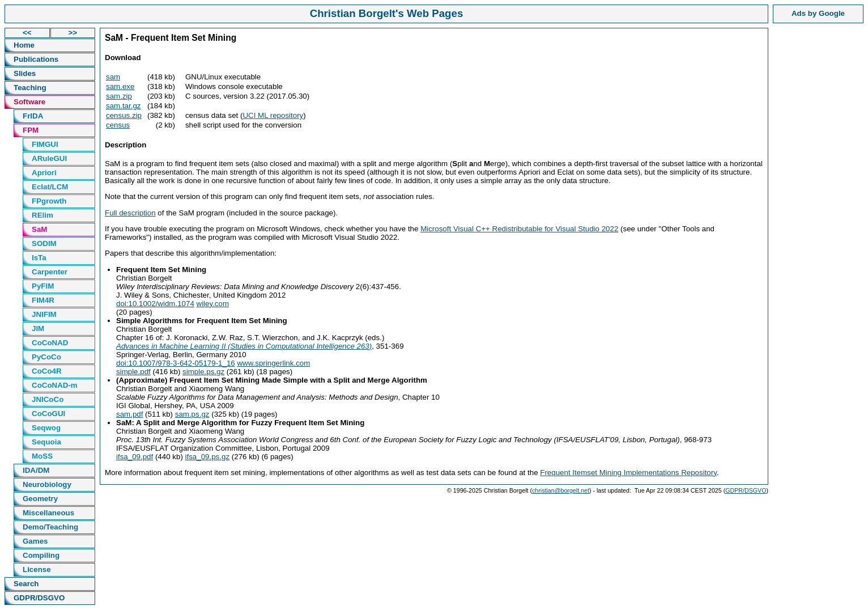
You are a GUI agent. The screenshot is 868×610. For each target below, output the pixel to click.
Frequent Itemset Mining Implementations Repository (628, 473)
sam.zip (119, 96)
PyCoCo (46, 357)
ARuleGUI (49, 158)
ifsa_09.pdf (135, 457)
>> (73, 33)
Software (29, 102)
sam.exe (120, 86)
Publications (36, 59)
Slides (25, 73)
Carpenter (50, 272)
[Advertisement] (818, 198)
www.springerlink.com (273, 363)
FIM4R (43, 300)
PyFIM (43, 286)
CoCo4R (47, 371)
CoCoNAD (50, 343)
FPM (31, 130)
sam (113, 77)
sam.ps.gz (192, 414)
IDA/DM (36, 470)
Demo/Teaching (50, 527)
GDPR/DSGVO (39, 598)
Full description (130, 213)
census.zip (124, 115)
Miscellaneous (48, 513)
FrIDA (33, 116)
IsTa (39, 258)
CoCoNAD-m (55, 385)
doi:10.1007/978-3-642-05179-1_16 (176, 363)
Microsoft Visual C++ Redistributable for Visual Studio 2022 (519, 229)
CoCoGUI (48, 414)
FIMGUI (45, 144)
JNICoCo (48, 399)
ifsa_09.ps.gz (208, 457)
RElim (42, 215)
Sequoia (46, 442)
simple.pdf (133, 372)
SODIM (44, 243)
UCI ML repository (273, 115)
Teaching (30, 88)
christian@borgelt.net (561, 490)
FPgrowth (49, 201)
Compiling (41, 555)
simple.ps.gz (203, 372)
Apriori (44, 173)
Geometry (40, 499)
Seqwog (46, 428)
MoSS (42, 456)
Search (26, 584)
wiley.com (213, 304)
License (37, 569)
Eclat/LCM (50, 187)
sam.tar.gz (123, 106)
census (118, 125)
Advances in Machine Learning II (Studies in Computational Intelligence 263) (244, 346)
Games (35, 541)
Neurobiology (47, 484)
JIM (38, 329)
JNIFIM (44, 314)
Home (24, 45)
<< (27, 33)
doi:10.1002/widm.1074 (155, 304)
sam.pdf (129, 414)
